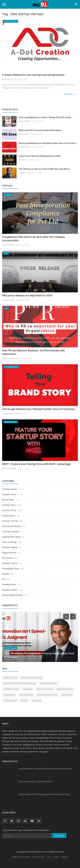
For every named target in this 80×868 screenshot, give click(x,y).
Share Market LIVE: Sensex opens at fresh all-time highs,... (45, 794)
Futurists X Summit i (45, 689)
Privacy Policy (38, 857)
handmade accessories (47, 695)
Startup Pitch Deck (11, 537)
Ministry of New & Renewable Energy (20, 683)
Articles (6, 574)
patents (24, 700)
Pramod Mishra (25, 121)
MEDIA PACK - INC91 (21, 857)
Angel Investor (9, 553)
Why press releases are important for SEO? (27, 295)
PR (4, 579)
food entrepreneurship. (31, 678)
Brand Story (8, 500)
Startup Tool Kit (10, 521)
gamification (67, 695)
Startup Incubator (11, 531)
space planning (26, 695)
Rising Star (23, 160)
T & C (49, 857)
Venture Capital (10, 547)
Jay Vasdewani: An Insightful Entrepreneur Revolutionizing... (46, 769)
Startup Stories (10, 489)
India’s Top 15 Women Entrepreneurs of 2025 (40, 156)
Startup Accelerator (12, 526)
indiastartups (9, 695)
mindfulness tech (11, 689)
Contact (64, 857)
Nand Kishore (8, 79)
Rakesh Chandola (65, 689)
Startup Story (9, 505)
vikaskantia (23, 134)
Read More (70, 94)
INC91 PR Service (9, 469)
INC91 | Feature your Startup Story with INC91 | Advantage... (37, 464)
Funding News (9, 584)
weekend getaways (48, 683)
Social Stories (9, 515)
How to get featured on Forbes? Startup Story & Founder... (46, 117)
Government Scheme (13, 595)
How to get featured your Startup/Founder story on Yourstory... (48, 143)
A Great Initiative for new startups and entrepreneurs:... (34, 75)
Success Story (9, 510)
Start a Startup (9, 542)
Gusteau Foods (10, 678)
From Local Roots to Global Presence (35, 782)
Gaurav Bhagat (10, 700)
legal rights (28, 689)
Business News (10, 590)
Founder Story (9, 494)
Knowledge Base (11, 568)
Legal (56, 857)
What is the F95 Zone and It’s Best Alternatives (40, 130)
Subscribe (59, 836)
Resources (7, 558)
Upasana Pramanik (10, 358)
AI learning (36, 700)
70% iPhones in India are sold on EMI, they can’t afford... (45, 169)
